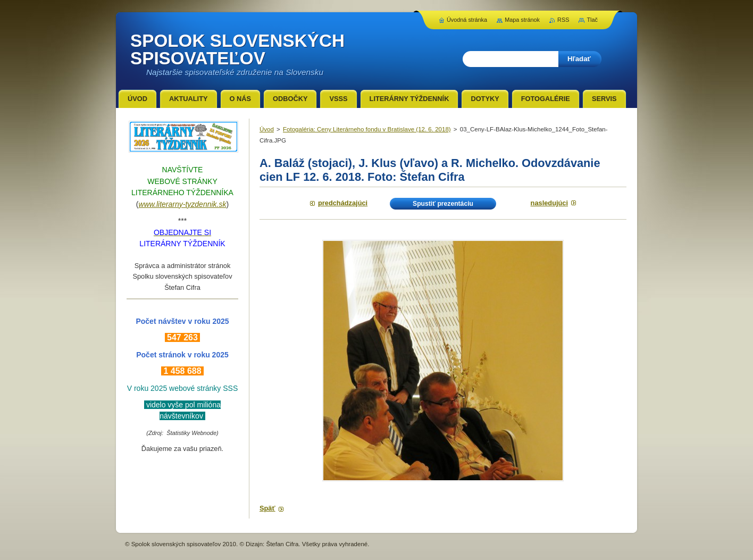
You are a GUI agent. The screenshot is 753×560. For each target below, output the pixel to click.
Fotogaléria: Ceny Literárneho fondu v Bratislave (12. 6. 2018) (367, 129)
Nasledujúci (549, 203)
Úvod (267, 129)
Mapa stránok (522, 20)
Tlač (592, 20)
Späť (267, 508)
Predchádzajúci (343, 203)
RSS (563, 20)
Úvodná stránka (467, 20)
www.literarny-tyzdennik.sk (183, 204)
